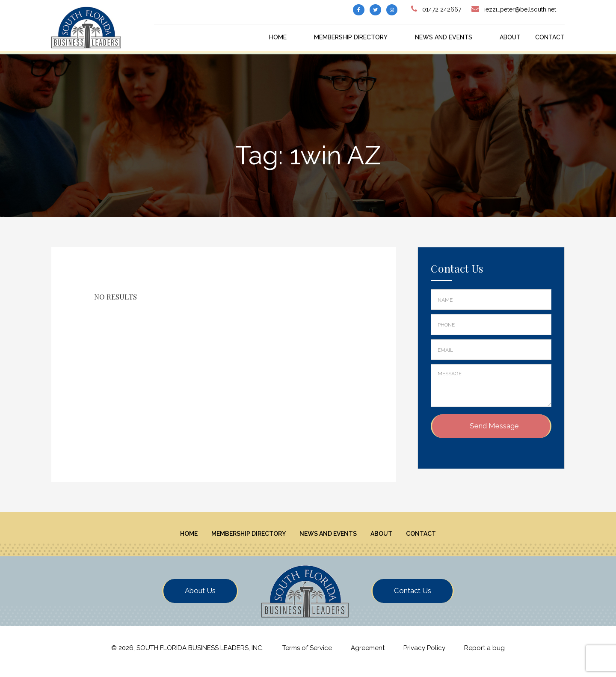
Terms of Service (307, 655)
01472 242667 (442, 9)
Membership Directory (351, 37)
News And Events (444, 37)
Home (278, 37)
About (510, 37)
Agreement (368, 655)
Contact (550, 37)
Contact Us (413, 597)
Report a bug (484, 655)
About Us (200, 597)
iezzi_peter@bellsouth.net (520, 9)
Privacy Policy (424, 655)
